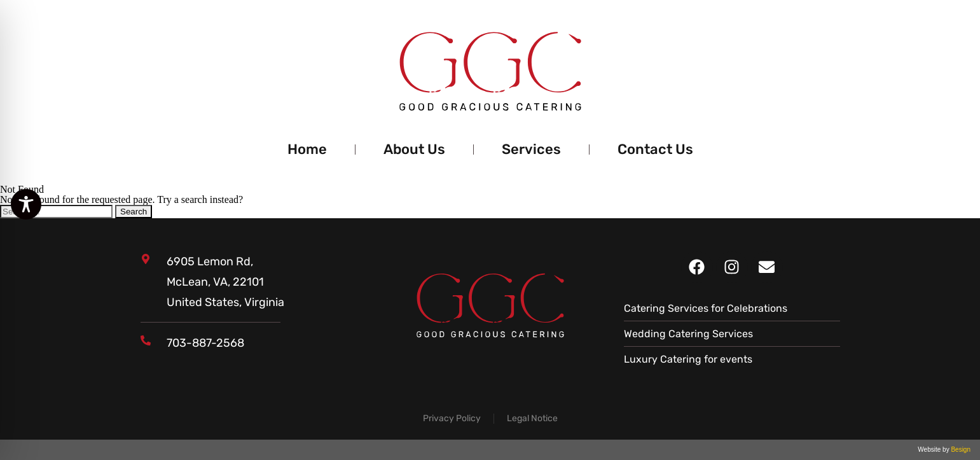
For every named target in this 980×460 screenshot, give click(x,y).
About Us (414, 149)
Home (307, 149)
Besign (960, 450)
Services (531, 149)
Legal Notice (532, 418)
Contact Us (655, 149)
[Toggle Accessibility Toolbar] (26, 204)
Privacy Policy (452, 418)
